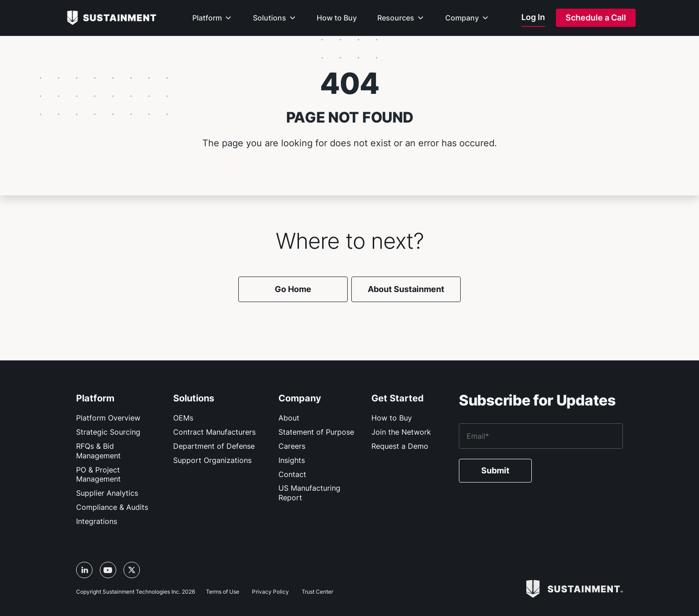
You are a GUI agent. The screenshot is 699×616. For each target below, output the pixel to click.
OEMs (183, 418)
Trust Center (317, 592)
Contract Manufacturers (214, 432)
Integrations (97, 521)
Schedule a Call (596, 18)
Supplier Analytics (107, 493)
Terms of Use (223, 592)
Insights (292, 460)
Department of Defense (214, 446)
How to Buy (392, 418)
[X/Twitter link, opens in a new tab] (132, 570)
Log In (533, 17)
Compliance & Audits (112, 507)
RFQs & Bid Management (98, 451)
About (289, 418)
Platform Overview (108, 418)
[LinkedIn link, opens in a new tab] (84, 570)
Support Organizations (212, 460)
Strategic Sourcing (108, 432)
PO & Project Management (98, 475)
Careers (292, 446)
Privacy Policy (270, 592)
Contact (292, 474)
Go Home (293, 289)
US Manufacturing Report (309, 493)
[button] (212, 24)
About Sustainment (406, 289)
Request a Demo (400, 446)
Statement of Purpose (316, 432)
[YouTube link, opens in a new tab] (108, 570)
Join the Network (401, 432)
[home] (112, 18)
